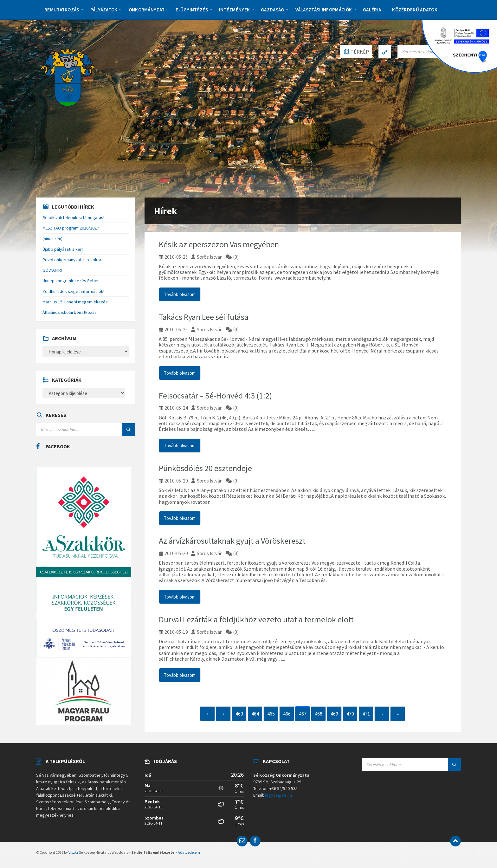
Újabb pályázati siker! (63, 249)
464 (255, 714)
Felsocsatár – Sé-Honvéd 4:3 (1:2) (215, 395)
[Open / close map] (356, 52)
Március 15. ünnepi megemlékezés (75, 302)
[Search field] (86, 430)
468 (319, 714)
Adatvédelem (189, 852)
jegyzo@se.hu (278, 795)
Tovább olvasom (180, 294)
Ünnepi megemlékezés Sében (71, 281)
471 (366, 714)
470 (350, 714)
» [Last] (398, 714)
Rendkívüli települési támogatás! (73, 217)
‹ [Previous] (223, 714)
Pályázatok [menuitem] (104, 10)
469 (334, 714)
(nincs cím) (52, 239)
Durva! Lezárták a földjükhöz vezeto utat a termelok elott (256, 619)
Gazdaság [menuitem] (272, 10)
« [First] (207, 714)
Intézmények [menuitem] (234, 10)
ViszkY (73, 852)
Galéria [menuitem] (372, 10)
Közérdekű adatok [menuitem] (415, 10)
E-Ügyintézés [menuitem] (192, 10)
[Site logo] (68, 76)
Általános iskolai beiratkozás (70, 312)
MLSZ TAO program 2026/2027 (71, 228)
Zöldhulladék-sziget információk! (73, 291)
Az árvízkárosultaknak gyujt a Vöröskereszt (232, 541)
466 (287, 714)
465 (271, 714)
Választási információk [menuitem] (324, 10)
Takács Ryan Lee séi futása (204, 317)
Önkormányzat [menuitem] (147, 10)
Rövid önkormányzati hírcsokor (72, 260)
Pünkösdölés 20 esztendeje (205, 468)
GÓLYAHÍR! (52, 270)
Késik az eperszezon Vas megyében (219, 244)
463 (239, 714)
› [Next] (382, 714)
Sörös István (210, 257)
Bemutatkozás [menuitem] (62, 10)
